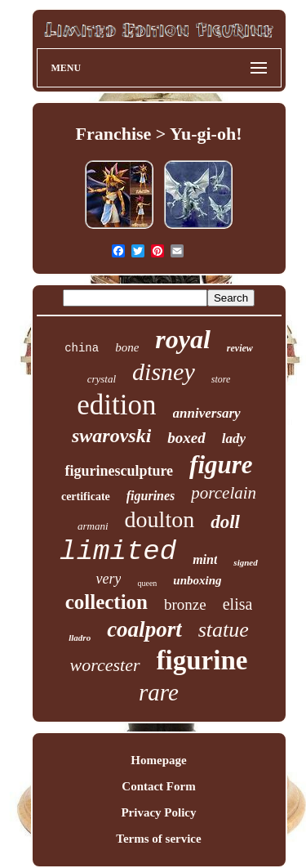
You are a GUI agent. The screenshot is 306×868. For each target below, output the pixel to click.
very (108, 579)
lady (234, 438)
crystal (102, 379)
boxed (186, 438)
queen (147, 583)
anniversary (207, 413)
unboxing (197, 580)
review (240, 348)
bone (127, 347)
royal (183, 339)
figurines (151, 496)
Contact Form (158, 786)
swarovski (111, 436)
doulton (160, 519)
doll (225, 522)
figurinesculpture (119, 471)
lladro (80, 638)
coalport (144, 629)
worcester (105, 665)
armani (93, 526)
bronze (185, 604)
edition (116, 405)
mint (205, 559)
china (82, 348)
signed (245, 562)
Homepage (158, 760)
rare (159, 692)
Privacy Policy (158, 812)
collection (106, 602)
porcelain (224, 493)
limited (118, 552)
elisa (238, 604)
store (221, 379)
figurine (202, 660)
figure (221, 465)
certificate (86, 497)
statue (224, 630)
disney (164, 371)
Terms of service (158, 839)
